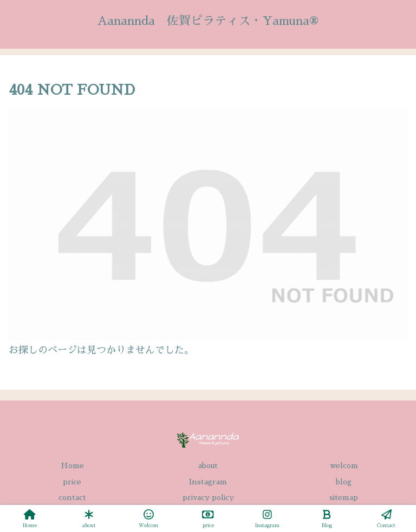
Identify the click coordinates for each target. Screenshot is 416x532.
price (72, 482)
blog (344, 482)
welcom (344, 465)
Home (72, 465)
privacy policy (208, 497)
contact (72, 497)
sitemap (344, 497)
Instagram (208, 482)
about (208, 465)
